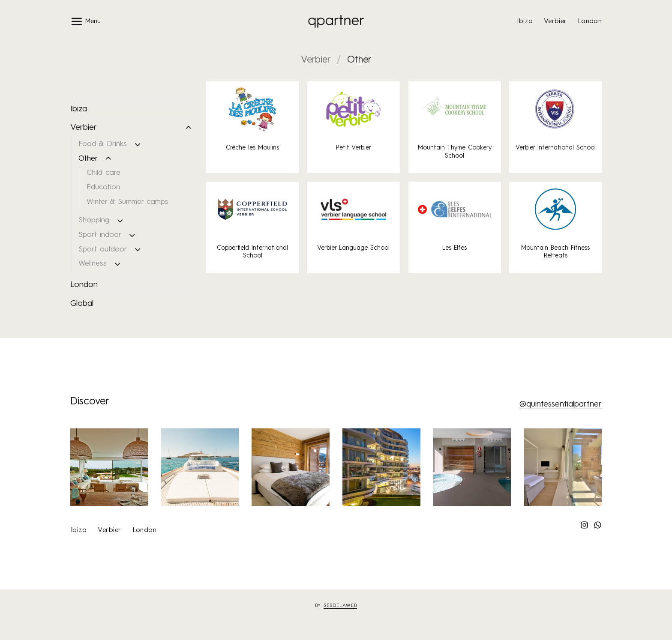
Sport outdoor (103, 250)
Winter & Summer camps (127, 202)
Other (88, 159)
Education (103, 187)
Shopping (94, 220)
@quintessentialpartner (561, 404)
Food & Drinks (103, 144)
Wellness (93, 264)
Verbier (555, 21)
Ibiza (525, 21)
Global (82, 304)
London (590, 21)
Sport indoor (100, 235)
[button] (85, 21)
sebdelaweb (340, 606)
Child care (103, 173)
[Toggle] (189, 128)
